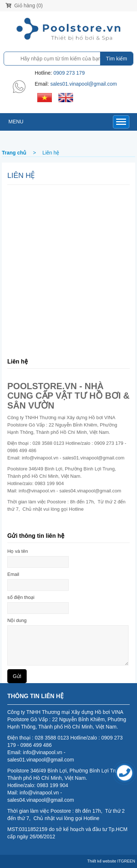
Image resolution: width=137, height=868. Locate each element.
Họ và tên (18, 551)
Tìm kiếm (117, 59)
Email (13, 574)
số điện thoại (21, 597)
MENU (16, 122)
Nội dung (17, 620)
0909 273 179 (69, 73)
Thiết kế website (102, 861)
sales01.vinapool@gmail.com (84, 84)
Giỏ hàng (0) (24, 5)
